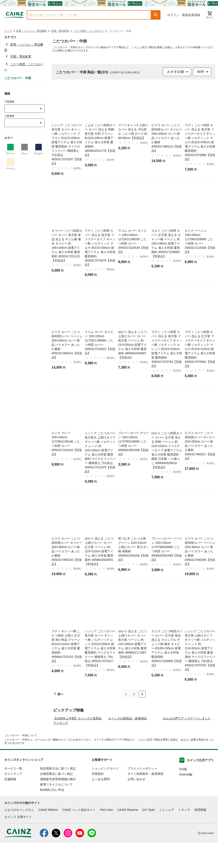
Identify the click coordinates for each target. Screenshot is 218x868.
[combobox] (86, 15)
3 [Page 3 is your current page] (142, 694)
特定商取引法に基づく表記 (58, 794)
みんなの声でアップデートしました (187, 744)
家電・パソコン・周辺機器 (32, 31)
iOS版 (183, 794)
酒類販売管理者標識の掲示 (58, 804)
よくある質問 (101, 804)
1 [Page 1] (126, 694)
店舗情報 (10, 804)
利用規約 (98, 799)
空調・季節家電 (60, 31)
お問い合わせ (136, 804)
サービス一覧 (13, 794)
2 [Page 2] (134, 694)
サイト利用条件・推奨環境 (145, 799)
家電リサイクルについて (56, 810)
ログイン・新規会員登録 (184, 15)
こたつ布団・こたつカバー (89, 31)
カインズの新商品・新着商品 (128, 744)
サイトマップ (13, 799)
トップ (8, 31)
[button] (156, 15)
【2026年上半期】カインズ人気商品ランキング (77, 746)
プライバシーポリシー (142, 794)
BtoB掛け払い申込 (52, 815)
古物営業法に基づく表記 (56, 799)
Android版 (186, 800)
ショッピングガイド (105, 794)
